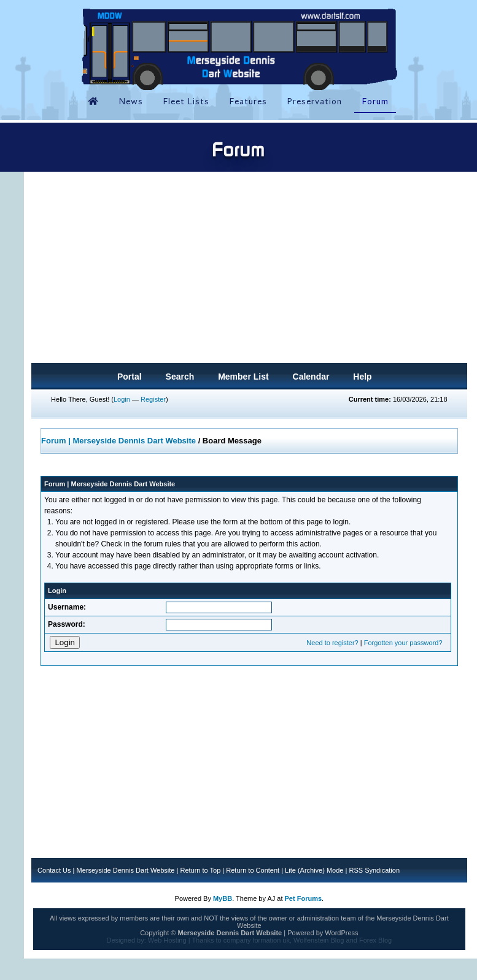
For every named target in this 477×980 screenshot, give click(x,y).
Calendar (311, 377)
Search (180, 377)
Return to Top (200, 870)
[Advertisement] (249, 271)
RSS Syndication (374, 870)
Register (153, 399)
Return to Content (253, 870)
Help (362, 377)
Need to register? (332, 643)
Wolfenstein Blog (319, 940)
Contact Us (54, 870)
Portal (130, 377)
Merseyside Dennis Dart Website (125, 870)
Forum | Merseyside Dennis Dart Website (118, 441)
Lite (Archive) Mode (314, 870)
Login (122, 399)
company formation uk (257, 940)
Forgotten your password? (403, 643)
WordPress (341, 933)
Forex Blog (375, 940)
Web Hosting (167, 940)
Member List (243, 377)
